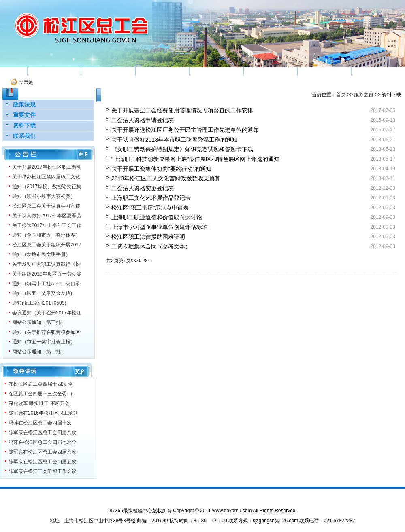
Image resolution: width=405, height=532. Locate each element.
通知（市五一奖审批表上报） (44, 342)
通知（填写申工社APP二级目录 (46, 284)
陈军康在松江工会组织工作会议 (43, 471)
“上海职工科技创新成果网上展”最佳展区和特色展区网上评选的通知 (195, 159)
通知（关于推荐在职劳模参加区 (46, 332)
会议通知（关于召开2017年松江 (47, 313)
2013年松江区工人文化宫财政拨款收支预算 (166, 178)
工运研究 (270, 71)
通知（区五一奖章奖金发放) (42, 293)
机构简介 (54, 71)
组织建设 (108, 71)
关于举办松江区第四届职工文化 (46, 177)
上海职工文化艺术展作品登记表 (151, 198)
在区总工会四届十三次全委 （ (41, 394)
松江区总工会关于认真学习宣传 (46, 206)
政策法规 (24, 104)
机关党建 (324, 71)
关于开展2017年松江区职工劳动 (47, 167)
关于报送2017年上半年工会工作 (47, 225)
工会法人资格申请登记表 (143, 120)
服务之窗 (378, 71)
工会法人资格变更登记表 (143, 188)
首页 (13, 71)
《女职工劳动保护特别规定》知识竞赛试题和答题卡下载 (182, 149)
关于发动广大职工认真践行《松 (46, 264)
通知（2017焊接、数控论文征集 (47, 187)
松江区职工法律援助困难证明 (148, 237)
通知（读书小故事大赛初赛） (44, 196)
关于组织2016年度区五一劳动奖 (47, 274)
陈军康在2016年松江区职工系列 (43, 413)
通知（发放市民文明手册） (41, 254)
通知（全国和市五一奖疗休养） (46, 235)
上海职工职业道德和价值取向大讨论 (157, 217)
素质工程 (162, 71)
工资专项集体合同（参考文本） (151, 246)
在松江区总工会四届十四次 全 (41, 384)
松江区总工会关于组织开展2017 (47, 245)
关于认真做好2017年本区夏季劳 (47, 216)
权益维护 (216, 71)
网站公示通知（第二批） (39, 352)
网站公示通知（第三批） (39, 322)
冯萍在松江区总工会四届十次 (40, 423)
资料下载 (24, 125)
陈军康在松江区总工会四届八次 (43, 432)
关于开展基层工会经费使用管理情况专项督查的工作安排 (182, 110)
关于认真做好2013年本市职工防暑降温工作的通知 (174, 140)
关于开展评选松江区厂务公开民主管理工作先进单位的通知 (185, 130)
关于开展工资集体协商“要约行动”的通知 (161, 169)
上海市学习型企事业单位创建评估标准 (160, 227)
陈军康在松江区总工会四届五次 (43, 462)
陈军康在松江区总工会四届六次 (43, 452)
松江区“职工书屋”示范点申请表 (150, 208)
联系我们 (24, 136)
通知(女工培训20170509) (39, 303)
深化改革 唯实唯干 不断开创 (39, 403)
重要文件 (24, 115)
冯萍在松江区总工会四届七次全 (43, 442)
